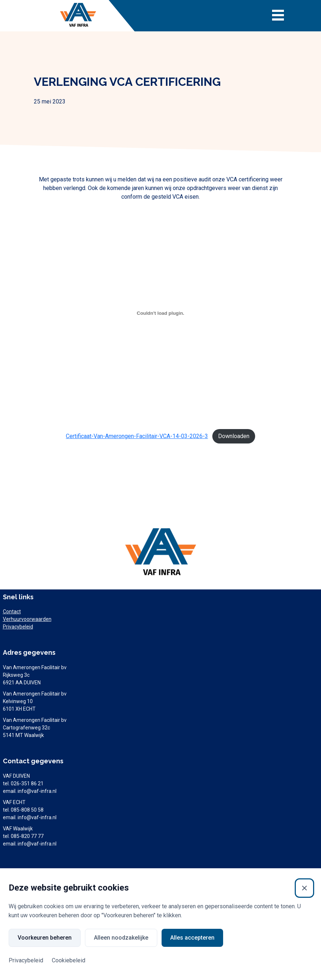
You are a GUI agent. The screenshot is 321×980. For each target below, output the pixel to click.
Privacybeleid (18, 627)
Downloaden (234, 436)
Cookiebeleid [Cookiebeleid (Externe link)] (69, 960)
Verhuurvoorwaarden (27, 619)
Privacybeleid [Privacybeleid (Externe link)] (26, 960)
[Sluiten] (304, 888)
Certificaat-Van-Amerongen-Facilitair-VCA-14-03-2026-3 (137, 436)
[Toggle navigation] (278, 16)
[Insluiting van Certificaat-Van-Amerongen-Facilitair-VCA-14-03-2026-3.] (161, 313)
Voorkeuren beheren (45, 938)
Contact (12, 612)
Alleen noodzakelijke (121, 938)
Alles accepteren (192, 938)
